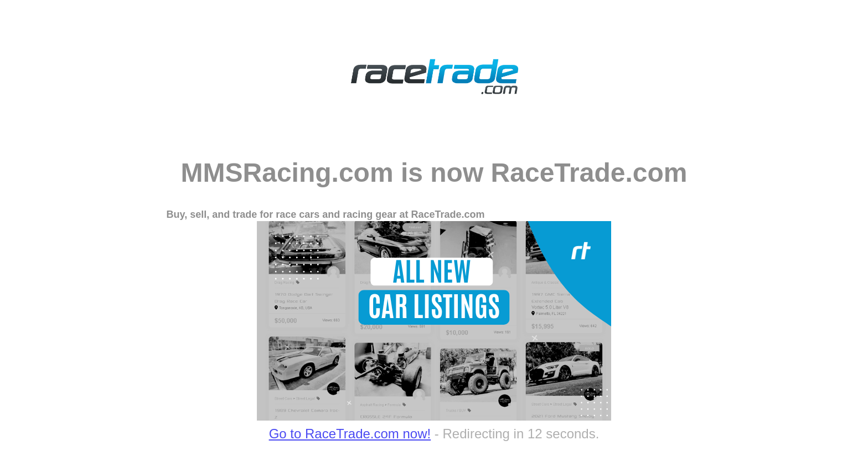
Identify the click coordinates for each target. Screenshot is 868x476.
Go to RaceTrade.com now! (350, 434)
